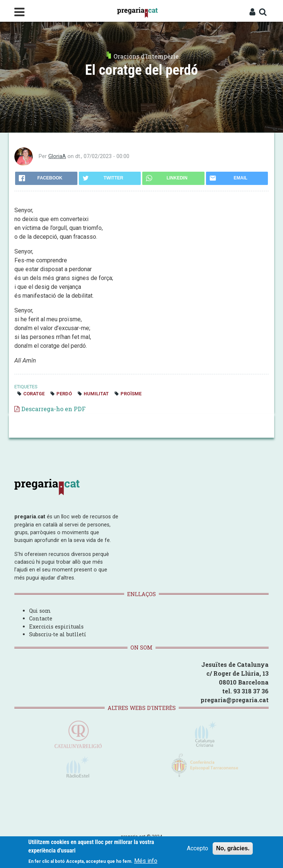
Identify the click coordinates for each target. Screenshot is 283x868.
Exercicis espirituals (56, 626)
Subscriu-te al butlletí (58, 634)
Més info (146, 861)
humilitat (96, 394)
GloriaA (57, 156)
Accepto (198, 848)
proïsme (131, 394)
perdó (64, 394)
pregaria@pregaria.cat (235, 700)
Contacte (41, 618)
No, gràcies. (233, 848)
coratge (34, 394)
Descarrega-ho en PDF (53, 409)
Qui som (40, 611)
